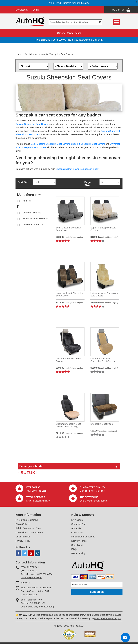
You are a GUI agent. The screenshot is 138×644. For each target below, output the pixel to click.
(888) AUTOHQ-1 (30, 567)
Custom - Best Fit (32, 213)
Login (36, 10)
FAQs (74, 549)
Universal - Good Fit (33, 225)
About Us (76, 528)
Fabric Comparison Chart (29, 528)
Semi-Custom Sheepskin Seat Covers (50, 144)
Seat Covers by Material (37, 54)
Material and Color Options (29, 532)
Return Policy (78, 553)
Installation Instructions (83, 537)
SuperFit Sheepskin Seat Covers (88, 144)
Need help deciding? (32, 577)
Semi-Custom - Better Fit (35, 218)
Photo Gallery (23, 524)
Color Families (23, 537)
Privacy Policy (23, 541)
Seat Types (77, 545)
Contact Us (77, 532)
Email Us (26, 583)
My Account (22, 10)
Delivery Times (79, 541)
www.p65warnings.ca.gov (108, 618)
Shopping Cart (79, 524)
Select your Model (31, 466)
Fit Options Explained (27, 520)
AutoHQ (27, 201)
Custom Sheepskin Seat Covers (32, 124)
